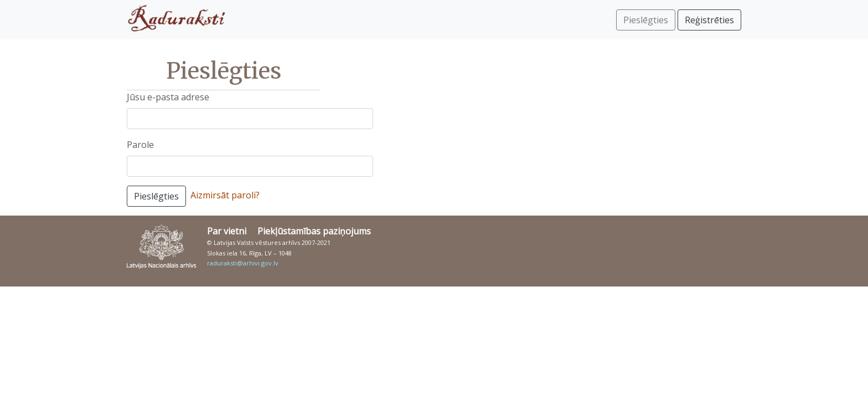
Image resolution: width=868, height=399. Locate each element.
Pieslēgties (156, 196)
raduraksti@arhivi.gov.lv (243, 263)
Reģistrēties (709, 20)
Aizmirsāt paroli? (225, 195)
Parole (140, 145)
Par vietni (227, 231)
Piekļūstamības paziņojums (314, 231)
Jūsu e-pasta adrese (168, 97)
